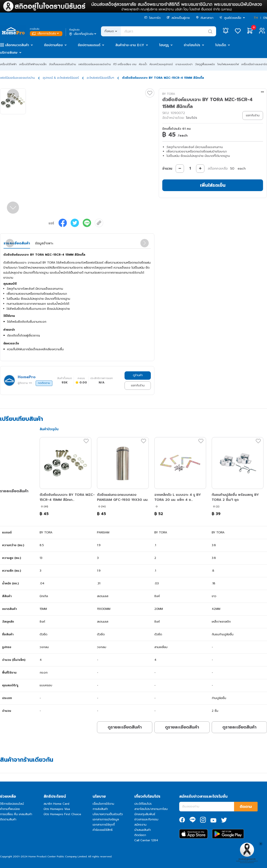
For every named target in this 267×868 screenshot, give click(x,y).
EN (265, 18)
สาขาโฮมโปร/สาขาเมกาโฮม (151, 809)
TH (256, 18)
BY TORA (169, 94)
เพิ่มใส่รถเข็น (213, 185)
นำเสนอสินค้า (143, 830)
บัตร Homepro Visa (57, 809)
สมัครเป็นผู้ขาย (178, 18)
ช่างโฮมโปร (192, 45)
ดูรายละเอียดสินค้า (125, 727)
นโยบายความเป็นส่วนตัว (108, 814)
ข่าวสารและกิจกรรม (146, 819)
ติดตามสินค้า (8, 819)
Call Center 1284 (146, 840)
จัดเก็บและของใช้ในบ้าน (62, 64)
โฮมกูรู (164, 45)
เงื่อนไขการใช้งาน (103, 804)
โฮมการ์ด (152, 18)
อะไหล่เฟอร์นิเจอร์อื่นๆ (100, 78)
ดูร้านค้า (138, 375)
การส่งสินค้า (100, 809)
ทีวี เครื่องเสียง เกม (125, 64)
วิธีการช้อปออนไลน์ (12, 804)
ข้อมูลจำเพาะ (44, 243)
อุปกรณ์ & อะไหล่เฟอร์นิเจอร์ (61, 78)
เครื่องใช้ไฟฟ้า (8, 64)
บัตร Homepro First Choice (62, 814)
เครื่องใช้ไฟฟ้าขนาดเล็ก (33, 64)
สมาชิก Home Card (56, 804)
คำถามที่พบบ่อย (10, 809)
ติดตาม (246, 807)
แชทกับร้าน (138, 385)
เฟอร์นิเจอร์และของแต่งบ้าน (95, 64)
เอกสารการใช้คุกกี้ (104, 825)
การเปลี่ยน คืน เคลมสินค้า (16, 814)
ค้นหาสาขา (205, 18)
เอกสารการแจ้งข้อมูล (106, 819)
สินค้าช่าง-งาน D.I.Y (130, 45)
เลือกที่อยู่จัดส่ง (83, 34)
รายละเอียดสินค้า (17, 243)
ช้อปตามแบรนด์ (89, 45)
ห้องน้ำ (143, 64)
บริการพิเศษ (9, 53)
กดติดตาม (44, 383)
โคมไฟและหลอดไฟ (228, 64)
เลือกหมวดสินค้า (17, 45)
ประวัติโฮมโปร (143, 804)
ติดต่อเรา (140, 835)
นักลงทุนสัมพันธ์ (145, 814)
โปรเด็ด (221, 45)
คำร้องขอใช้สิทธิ (103, 830)
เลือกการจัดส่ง (46, 34)
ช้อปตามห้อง (53, 45)
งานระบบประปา (184, 64)
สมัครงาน (140, 825)
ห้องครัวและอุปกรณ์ (161, 64)
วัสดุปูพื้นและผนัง (205, 64)
